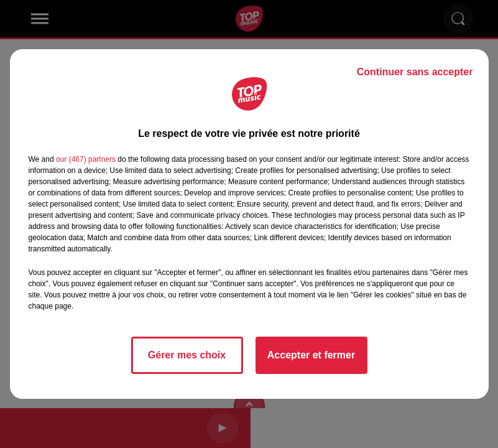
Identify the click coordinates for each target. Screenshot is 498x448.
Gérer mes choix (187, 355)
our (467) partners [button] (86, 159)
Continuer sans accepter (415, 72)
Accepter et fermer (311, 355)
